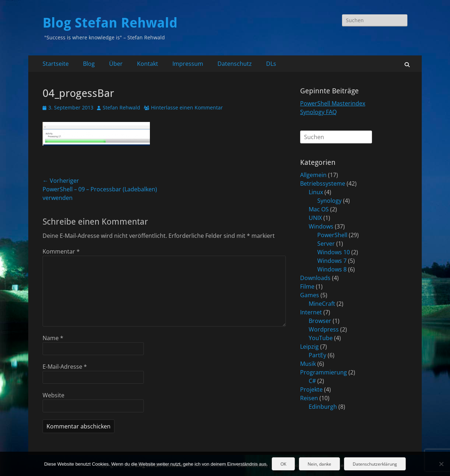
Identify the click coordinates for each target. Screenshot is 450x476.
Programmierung (324, 372)
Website (53, 395)
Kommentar (61, 251)
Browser (320, 321)
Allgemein (313, 175)
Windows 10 (334, 252)
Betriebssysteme (323, 183)
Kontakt (148, 64)
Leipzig (309, 347)
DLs (271, 64)
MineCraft (322, 304)
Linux (316, 192)
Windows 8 (332, 269)
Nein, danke (319, 464)
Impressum (188, 64)
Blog (89, 64)
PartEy (317, 355)
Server (326, 244)
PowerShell (332, 235)
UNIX (315, 218)
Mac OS (319, 209)
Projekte (311, 389)
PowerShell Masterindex (333, 103)
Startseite (56, 64)
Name (53, 338)
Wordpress (324, 329)
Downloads (315, 278)
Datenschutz (235, 64)
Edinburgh (323, 407)
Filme (307, 286)
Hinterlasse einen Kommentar (187, 107)
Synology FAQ (318, 112)
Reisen (309, 398)
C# (312, 381)
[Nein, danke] (441, 464)
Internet (311, 312)
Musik (308, 364)
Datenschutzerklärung (375, 464)
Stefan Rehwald (121, 107)
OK (283, 464)
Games (310, 295)
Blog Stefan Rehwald (110, 23)
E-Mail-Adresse (65, 367)
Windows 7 (332, 261)
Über (116, 64)
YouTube (321, 338)
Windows (321, 226)
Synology (329, 201)
